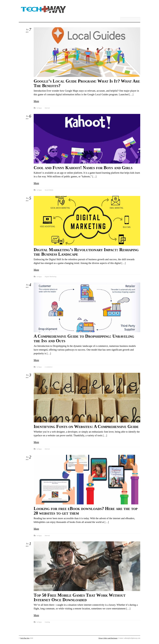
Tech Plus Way (25, 638)
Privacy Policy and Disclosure (108, 638)
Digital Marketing (51, 277)
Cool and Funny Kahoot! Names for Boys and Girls (83, 168)
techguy (39, 108)
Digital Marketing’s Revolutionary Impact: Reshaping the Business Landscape (86, 252)
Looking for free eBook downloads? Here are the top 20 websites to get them (86, 511)
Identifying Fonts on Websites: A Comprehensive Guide (86, 427)
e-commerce (49, 367)
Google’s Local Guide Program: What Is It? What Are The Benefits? (87, 83)
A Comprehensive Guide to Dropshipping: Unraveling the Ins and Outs (84, 339)
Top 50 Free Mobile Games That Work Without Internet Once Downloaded (80, 597)
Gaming (47, 622)
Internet (47, 108)
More (36, 101)
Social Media (49, 190)
